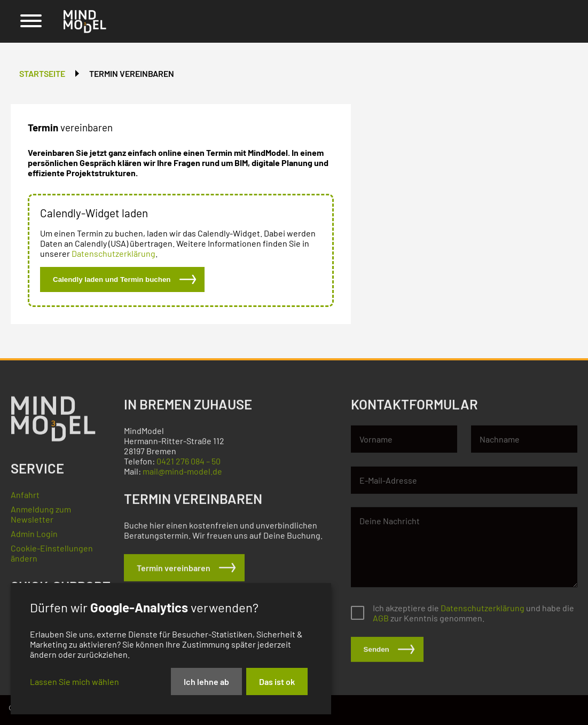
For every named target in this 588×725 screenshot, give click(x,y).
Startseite (42, 73)
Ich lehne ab (206, 681)
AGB (381, 622)
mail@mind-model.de (182, 475)
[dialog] (171, 649)
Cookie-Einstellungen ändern (52, 557)
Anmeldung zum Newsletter (41, 518)
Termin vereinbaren (132, 73)
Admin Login (34, 538)
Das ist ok (277, 681)
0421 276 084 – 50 (189, 465)
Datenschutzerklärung (113, 253)
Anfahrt (25, 499)
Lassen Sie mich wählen (75, 681)
